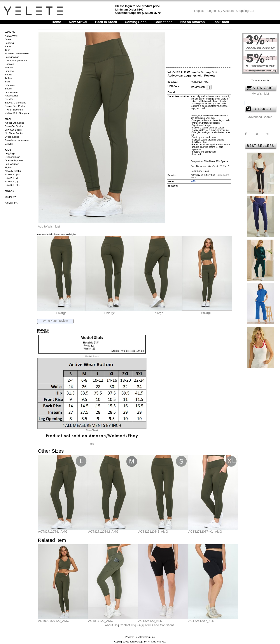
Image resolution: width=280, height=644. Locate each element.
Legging (9, 43)
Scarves (9, 64)
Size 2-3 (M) (12, 178)
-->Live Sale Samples (17, 113)
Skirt (7, 82)
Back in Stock (106, 22)
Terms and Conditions (160, 625)
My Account (226, 11)
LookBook (221, 22)
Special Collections (15, 103)
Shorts (8, 75)
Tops (7, 50)
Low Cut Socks (13, 130)
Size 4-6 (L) (11, 181)
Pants (8, 46)
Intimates (10, 85)
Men (8, 119)
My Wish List (260, 94)
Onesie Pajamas (14, 160)
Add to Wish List (49, 226)
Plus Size (10, 99)
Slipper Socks (12, 157)
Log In (212, 11)
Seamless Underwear (17, 140)
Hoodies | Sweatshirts (17, 53)
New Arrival (78, 22)
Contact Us (127, 625)
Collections (164, 22)
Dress (8, 39)
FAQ (140, 625)
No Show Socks (14, 133)
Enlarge (61, 313)
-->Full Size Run (14, 110)
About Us (111, 625)
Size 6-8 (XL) (12, 185)
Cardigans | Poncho (16, 60)
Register (200, 11)
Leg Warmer (12, 92)
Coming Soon (136, 22)
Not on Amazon (192, 22)
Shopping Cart (245, 11)
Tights (8, 78)
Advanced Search (260, 117)
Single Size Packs (15, 106)
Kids (8, 150)
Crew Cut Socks (14, 126)
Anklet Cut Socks (14, 123)
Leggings (10, 153)
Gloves (9, 144)
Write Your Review (55, 321)
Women (10, 32)
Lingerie (9, 71)
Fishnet (9, 68)
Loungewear (12, 57)
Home (56, 22)
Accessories (12, 96)
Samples (11, 203)
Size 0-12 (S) (12, 174)
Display (10, 197)
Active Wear (12, 36)
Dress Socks (12, 137)
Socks (8, 89)
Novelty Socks (13, 171)
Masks (10, 191)
